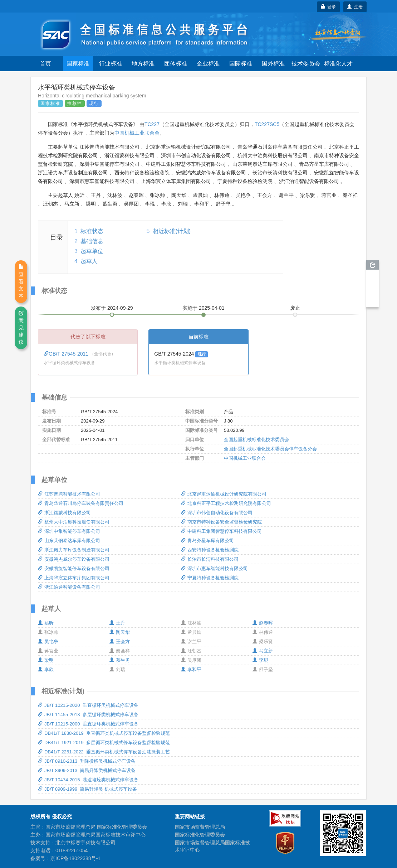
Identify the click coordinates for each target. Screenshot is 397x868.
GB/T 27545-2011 (67, 354)
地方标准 (143, 64)
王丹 (117, 623)
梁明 (46, 660)
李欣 (46, 669)
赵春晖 (263, 623)
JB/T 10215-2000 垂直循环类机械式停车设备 (88, 724)
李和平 (191, 669)
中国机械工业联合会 (137, 133)
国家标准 (78, 64)
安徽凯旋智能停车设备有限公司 (74, 568)
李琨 (260, 660)
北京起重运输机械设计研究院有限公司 (224, 494)
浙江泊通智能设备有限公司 (69, 587)
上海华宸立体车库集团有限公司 (74, 578)
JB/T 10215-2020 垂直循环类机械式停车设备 (88, 705)
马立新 (263, 651)
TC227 (152, 124)
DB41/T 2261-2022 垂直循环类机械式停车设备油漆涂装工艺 (104, 752)
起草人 (89, 261)
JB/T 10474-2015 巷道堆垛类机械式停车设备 (88, 780)
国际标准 (241, 64)
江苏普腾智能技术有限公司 (69, 494)
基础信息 (92, 241)
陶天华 (120, 632)
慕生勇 (120, 660)
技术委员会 (306, 64)
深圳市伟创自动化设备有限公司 (217, 513)
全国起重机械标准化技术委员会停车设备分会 (270, 449)
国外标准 (273, 64)
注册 (355, 7)
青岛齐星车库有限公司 (207, 541)
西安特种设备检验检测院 (210, 550)
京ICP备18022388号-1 (75, 858)
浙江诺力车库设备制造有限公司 (74, 550)
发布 (112, 308)
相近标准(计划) (172, 231)
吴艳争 (48, 642)
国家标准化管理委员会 (200, 835)
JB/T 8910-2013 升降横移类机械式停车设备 (87, 761)
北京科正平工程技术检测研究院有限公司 (226, 503)
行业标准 (111, 64)
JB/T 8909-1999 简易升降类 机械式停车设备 (87, 789)
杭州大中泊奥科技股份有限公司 (74, 522)
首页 (45, 64)
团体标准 (176, 64)
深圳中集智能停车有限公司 (69, 531)
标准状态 (92, 231)
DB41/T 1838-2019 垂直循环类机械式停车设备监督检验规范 (104, 733)
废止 (295, 308)
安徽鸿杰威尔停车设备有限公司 (74, 559)
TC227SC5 (267, 124)
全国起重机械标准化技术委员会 (256, 440)
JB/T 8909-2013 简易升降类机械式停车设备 (87, 770)
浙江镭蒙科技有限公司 (64, 513)
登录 (329, 7)
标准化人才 (338, 64)
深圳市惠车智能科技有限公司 (214, 568)
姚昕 (46, 623)
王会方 (120, 642)
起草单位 (92, 251)
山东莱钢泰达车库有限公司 (69, 541)
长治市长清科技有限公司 (210, 559)
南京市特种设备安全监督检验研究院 (221, 522)
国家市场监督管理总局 (200, 827)
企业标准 (208, 64)
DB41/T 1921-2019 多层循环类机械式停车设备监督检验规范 (104, 742)
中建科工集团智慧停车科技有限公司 (221, 531)
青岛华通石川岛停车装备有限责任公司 (81, 503)
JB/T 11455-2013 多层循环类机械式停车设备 (88, 715)
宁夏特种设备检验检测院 (210, 578)
